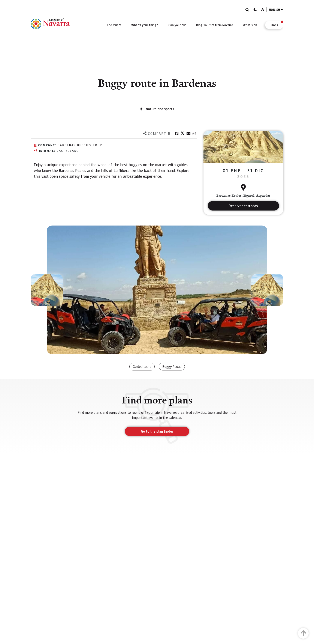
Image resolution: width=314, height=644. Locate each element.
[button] (47, 290)
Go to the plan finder (157, 431)
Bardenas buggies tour (80, 145)
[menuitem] (114, 25)
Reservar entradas (243, 206)
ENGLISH (276, 10)
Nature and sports (160, 109)
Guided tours (142, 366)
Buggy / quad (172, 366)
